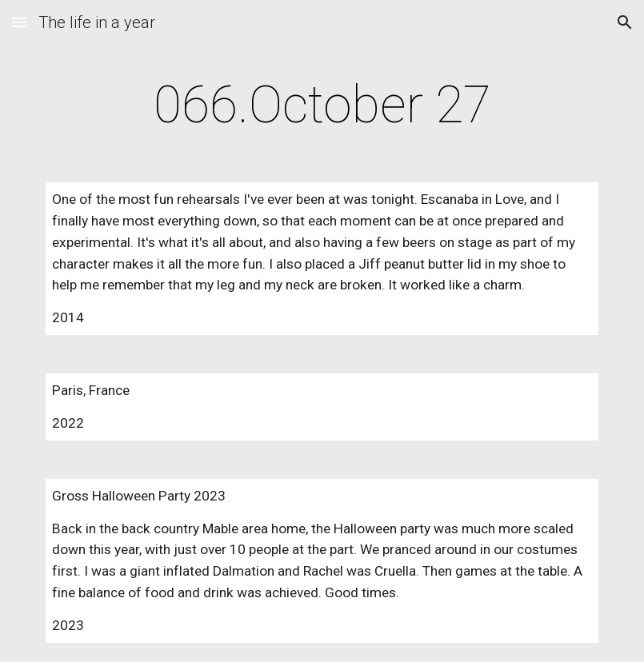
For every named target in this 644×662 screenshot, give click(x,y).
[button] (19, 22)
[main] (322, 106)
